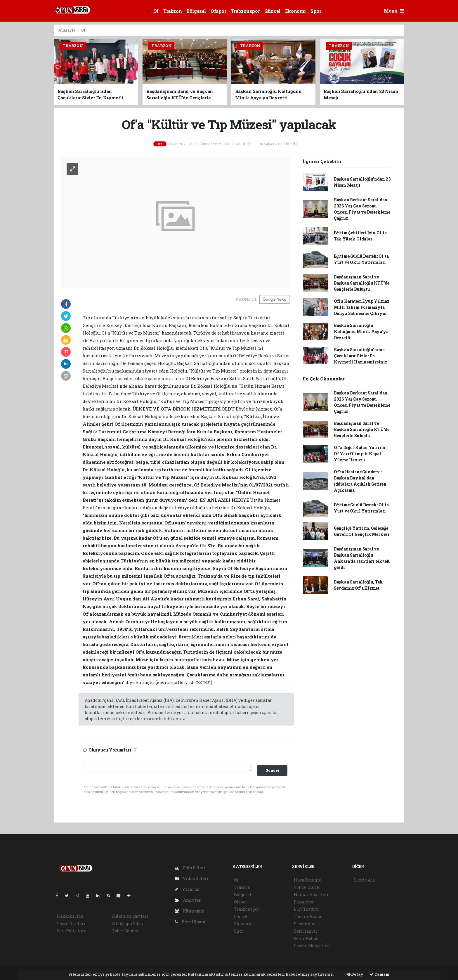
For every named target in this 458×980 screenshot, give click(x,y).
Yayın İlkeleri (71, 923)
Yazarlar (187, 889)
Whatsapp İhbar (127, 923)
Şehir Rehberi (308, 938)
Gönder (272, 770)
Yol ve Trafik (307, 887)
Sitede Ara (364, 880)
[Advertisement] (27, 112)
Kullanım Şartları (130, 916)
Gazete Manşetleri (312, 946)
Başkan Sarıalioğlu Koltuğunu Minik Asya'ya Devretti (361, 331)
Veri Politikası (72, 931)
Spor (316, 11)
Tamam (380, 974)
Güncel (272, 11)
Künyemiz (190, 911)
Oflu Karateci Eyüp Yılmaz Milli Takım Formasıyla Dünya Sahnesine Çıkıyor (362, 307)
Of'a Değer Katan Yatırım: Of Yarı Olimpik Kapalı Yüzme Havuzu (360, 454)
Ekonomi (295, 11)
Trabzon (172, 11)
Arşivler (188, 900)
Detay (355, 974)
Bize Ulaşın (190, 922)
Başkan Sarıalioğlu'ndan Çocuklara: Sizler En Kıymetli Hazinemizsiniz (361, 356)
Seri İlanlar (306, 931)
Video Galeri (191, 878)
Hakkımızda (70, 916)
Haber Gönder (125, 931)
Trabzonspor (246, 11)
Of (156, 11)
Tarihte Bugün (308, 916)
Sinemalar (305, 924)
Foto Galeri (190, 868)
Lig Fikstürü (306, 909)
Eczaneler (304, 902)
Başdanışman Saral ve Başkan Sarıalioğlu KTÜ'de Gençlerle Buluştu (362, 283)
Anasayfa (67, 30)
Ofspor (218, 11)
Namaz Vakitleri (311, 895)
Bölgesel (196, 11)
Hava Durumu (308, 880)
